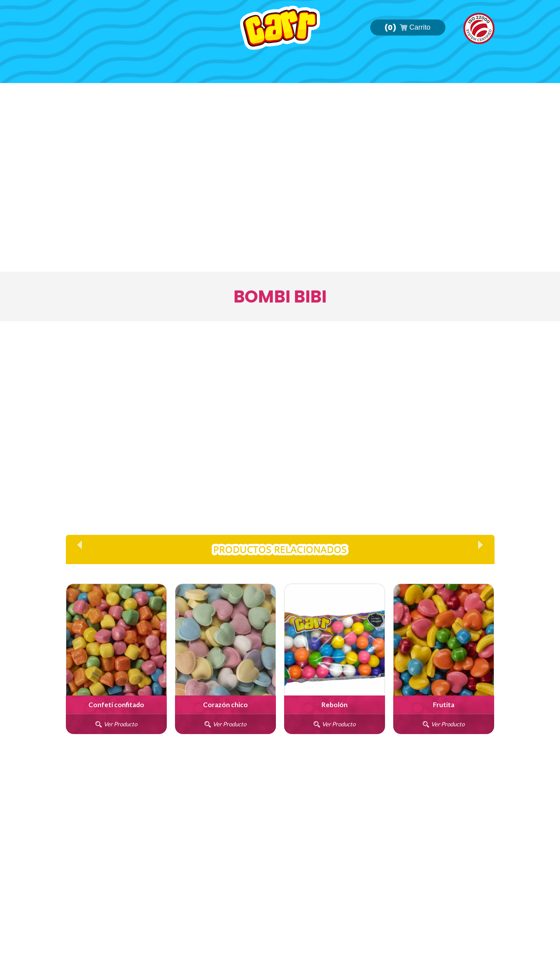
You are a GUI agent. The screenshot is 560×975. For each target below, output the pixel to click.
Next (481, 545)
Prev (79, 545)
